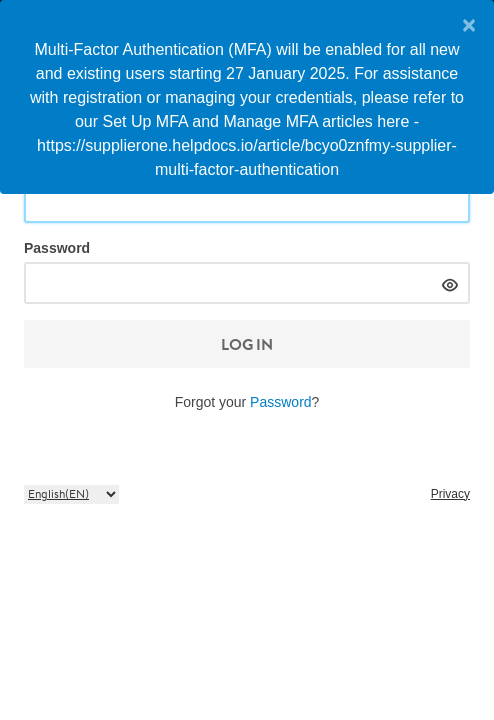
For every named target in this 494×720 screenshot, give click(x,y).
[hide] (449, 282)
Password (57, 248)
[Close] (462, 25)
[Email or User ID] (247, 202)
